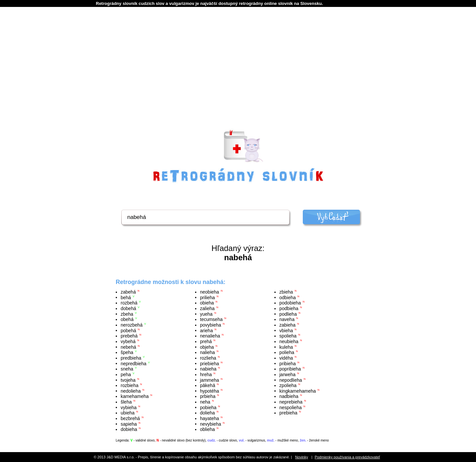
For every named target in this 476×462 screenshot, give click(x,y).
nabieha (208, 369)
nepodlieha (291, 380)
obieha (207, 303)
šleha (126, 402)
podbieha (289, 308)
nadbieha (289, 396)
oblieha (207, 429)
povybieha (211, 325)
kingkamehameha (298, 391)
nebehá (128, 347)
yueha (206, 314)
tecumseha (211, 319)
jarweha (287, 374)
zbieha (286, 292)
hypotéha (210, 391)
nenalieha (210, 336)
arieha (206, 330)
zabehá (128, 292)
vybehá (128, 341)
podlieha (288, 314)
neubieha (289, 341)
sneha (127, 369)
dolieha (207, 413)
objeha (207, 347)
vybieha (129, 407)
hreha (206, 374)
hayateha (210, 418)
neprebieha (291, 402)
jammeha (210, 380)
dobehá (128, 308)
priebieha (210, 363)
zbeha (127, 314)
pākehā (208, 385)
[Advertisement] (238, 76)
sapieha (129, 424)
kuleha (286, 347)
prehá (206, 341)
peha (126, 374)
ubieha (128, 413)
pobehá (128, 330)
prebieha (288, 413)
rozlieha (208, 358)
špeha (127, 352)
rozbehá (129, 303)
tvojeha (128, 380)
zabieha (287, 325)
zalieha (207, 308)
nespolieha (291, 407)
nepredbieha (134, 363)
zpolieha (288, 385)
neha (205, 402)
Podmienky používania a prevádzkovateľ (347, 457)
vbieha (286, 330)
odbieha (288, 297)
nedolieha (131, 391)
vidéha (286, 358)
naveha (287, 319)
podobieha (290, 303)
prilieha (207, 297)
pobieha (208, 407)
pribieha (288, 363)
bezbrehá (130, 418)
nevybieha (211, 424)
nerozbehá (132, 325)
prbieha (208, 396)
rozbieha (130, 385)
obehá (127, 319)
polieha (287, 352)
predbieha (131, 358)
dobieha (129, 429)
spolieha (288, 336)
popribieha (290, 369)
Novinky (302, 457)
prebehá (129, 336)
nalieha (207, 352)
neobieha (210, 292)
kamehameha (135, 396)
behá (126, 297)
